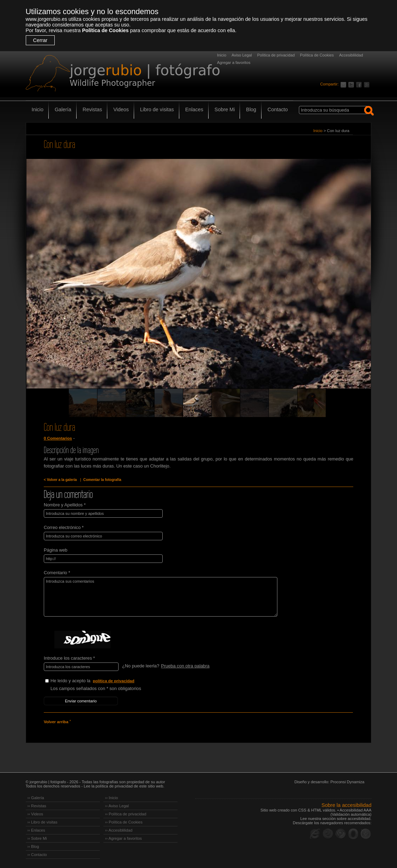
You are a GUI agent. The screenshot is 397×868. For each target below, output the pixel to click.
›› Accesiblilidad (119, 830)
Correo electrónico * (64, 527)
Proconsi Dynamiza (347, 782)
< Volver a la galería (60, 480)
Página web (56, 550)
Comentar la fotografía (102, 480)
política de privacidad (114, 681)
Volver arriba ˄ (57, 722)
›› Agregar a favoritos (124, 838)
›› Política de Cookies (124, 822)
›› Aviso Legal (117, 806)
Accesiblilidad (351, 55)
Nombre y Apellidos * (65, 505)
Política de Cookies (105, 30)
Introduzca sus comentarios (161, 597)
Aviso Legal (242, 55)
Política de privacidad (276, 55)
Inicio (222, 55)
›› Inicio (112, 798)
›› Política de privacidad (126, 814)
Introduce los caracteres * (69, 658)
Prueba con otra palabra (185, 666)
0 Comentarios (58, 438)
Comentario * (57, 573)
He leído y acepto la (103, 681)
